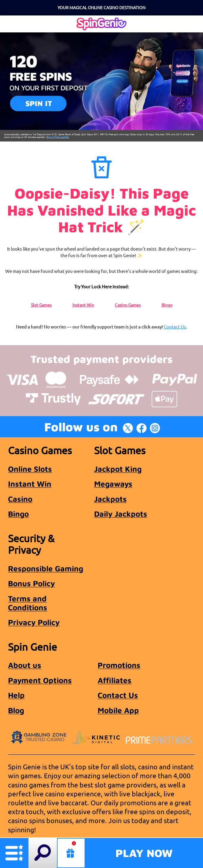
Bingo (167, 305)
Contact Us (175, 327)
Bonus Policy (31, 583)
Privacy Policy (34, 622)
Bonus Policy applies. (58, 137)
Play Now (144, 853)
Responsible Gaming (46, 568)
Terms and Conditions (28, 603)
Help (16, 695)
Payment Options (40, 680)
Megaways (113, 484)
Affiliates (115, 680)
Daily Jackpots (121, 514)
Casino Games (128, 305)
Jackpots (110, 499)
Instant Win (83, 305)
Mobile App (118, 710)
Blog (16, 710)
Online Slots (30, 469)
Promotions (119, 665)
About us (25, 665)
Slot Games (41, 305)
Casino (20, 499)
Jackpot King (118, 469)
